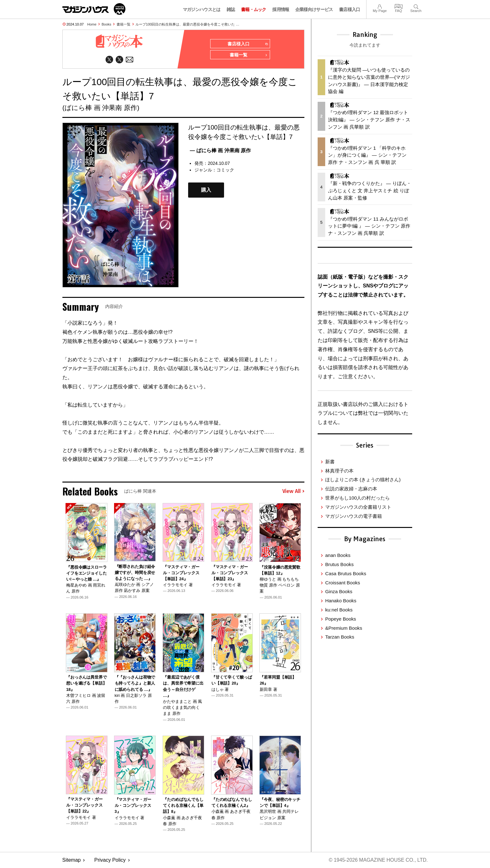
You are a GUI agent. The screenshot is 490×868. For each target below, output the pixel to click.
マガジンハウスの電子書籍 (354, 516)
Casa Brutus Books (346, 573)
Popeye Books (341, 619)
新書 (330, 462)
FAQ (399, 6)
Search (416, 6)
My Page (380, 6)
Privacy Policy (110, 860)
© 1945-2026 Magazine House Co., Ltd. (378, 860)
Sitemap (72, 860)
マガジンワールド (94, 9)
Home (92, 24)
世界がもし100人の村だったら (357, 498)
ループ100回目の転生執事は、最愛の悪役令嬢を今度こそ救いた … (187, 24)
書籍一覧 (124, 24)
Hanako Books (341, 601)
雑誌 (231, 9)
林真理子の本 (339, 471)
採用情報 (281, 9)
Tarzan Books (340, 637)
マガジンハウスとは (202, 9)
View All (293, 492)
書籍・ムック (254, 9)
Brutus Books (339, 564)
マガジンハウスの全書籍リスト (358, 507)
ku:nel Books (339, 610)
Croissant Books (343, 583)
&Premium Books (344, 628)
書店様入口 (350, 9)
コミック (225, 170)
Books (107, 24)
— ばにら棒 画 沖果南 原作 (220, 151)
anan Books (338, 555)
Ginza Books (339, 591)
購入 (206, 191)
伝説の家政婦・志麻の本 (351, 489)
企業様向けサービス (314, 9)
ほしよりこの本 (363, 480)
